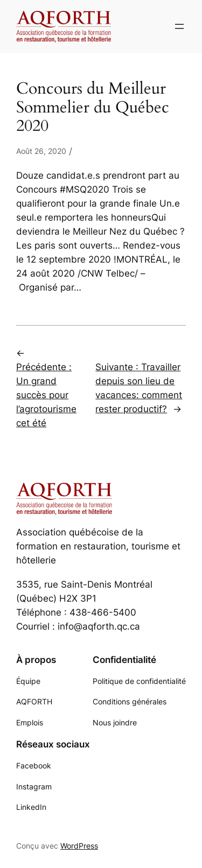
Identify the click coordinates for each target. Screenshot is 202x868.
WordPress (79, 846)
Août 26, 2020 (41, 151)
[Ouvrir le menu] (179, 26)
